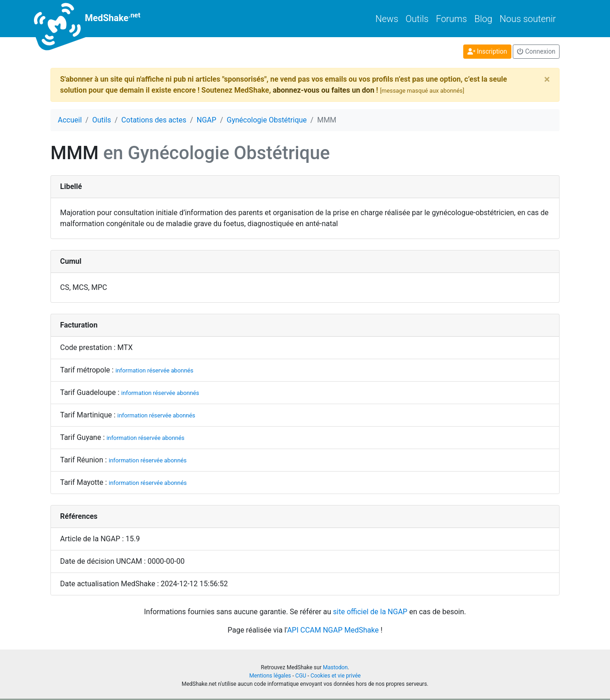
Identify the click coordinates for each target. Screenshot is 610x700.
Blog (483, 19)
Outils (417, 19)
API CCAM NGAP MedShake (333, 630)
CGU (301, 676)
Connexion (536, 51)
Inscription (487, 51)
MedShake (95, 19)
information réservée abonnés (155, 370)
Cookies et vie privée (336, 676)
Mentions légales (270, 676)
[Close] (547, 79)
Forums (451, 19)
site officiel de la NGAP (370, 612)
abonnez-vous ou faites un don (324, 90)
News (387, 19)
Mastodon (335, 667)
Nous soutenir (528, 19)
